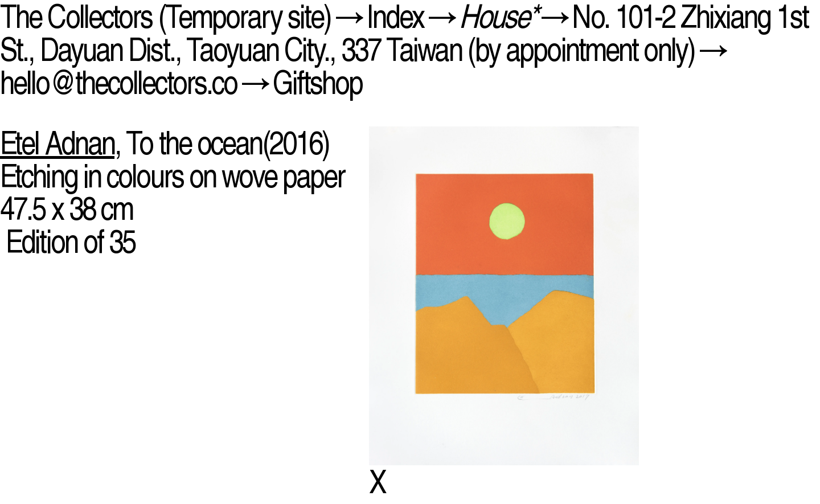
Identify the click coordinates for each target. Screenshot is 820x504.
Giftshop (318, 82)
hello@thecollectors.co (118, 82)
